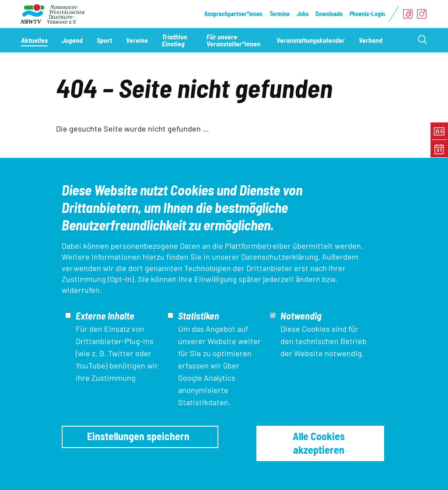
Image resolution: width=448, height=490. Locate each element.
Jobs (303, 14)
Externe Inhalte (105, 316)
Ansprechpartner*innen (233, 14)
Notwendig (301, 316)
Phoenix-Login (367, 14)
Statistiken (199, 316)
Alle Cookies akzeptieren (319, 443)
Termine (280, 14)
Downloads (329, 14)
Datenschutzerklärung (280, 257)
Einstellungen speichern (138, 436)
